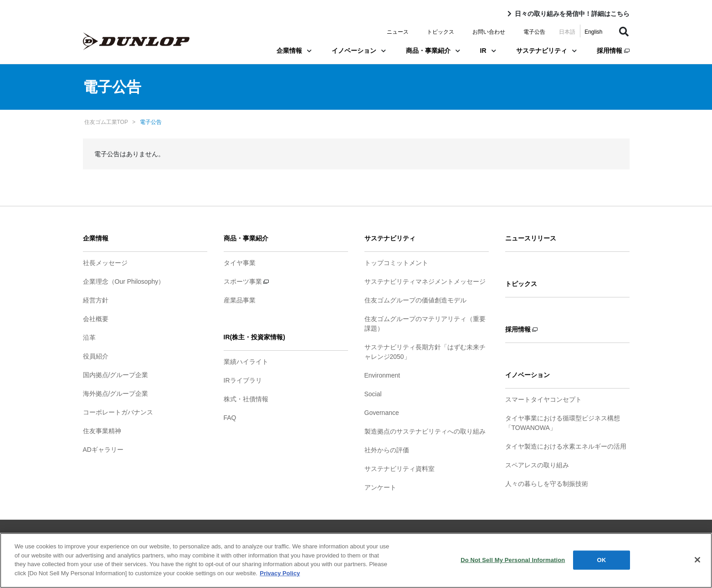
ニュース (398, 32)
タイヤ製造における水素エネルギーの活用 (566, 446)
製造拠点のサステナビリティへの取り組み (425, 431)
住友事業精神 (102, 431)
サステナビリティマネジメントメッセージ (425, 281)
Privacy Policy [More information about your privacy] (280, 578)
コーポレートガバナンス (118, 412)
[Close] (697, 565)
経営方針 (96, 300)
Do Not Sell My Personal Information (513, 565)
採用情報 (613, 51)
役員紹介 (96, 356)
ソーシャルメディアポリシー (414, 537)
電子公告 (534, 32)
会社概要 (96, 319)
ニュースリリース (531, 238)
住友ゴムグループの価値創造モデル (415, 300)
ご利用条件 (277, 537)
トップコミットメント (396, 263)
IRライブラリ (243, 380)
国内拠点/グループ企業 (116, 375)
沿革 (89, 337)
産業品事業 (240, 300)
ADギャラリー (103, 450)
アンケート (380, 487)
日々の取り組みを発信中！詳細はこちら (572, 14)
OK (601, 565)
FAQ (230, 418)
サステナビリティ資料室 (400, 469)
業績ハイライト (246, 362)
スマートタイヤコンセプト (543, 399)
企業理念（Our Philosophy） (124, 281)
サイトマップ (231, 537)
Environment (382, 375)
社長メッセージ (105, 263)
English (593, 32)
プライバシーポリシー (334, 537)
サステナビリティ (546, 51)
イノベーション (359, 51)
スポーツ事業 (246, 281)
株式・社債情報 (246, 399)
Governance (382, 413)
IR (488, 51)
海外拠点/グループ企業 (116, 394)
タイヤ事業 (240, 263)
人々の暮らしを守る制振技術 (547, 484)
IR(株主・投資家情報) (254, 337)
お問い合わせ (489, 32)
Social (373, 394)
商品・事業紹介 (433, 51)
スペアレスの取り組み (537, 465)
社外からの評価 (387, 450)
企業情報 (294, 51)
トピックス (441, 32)
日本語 (567, 32)
